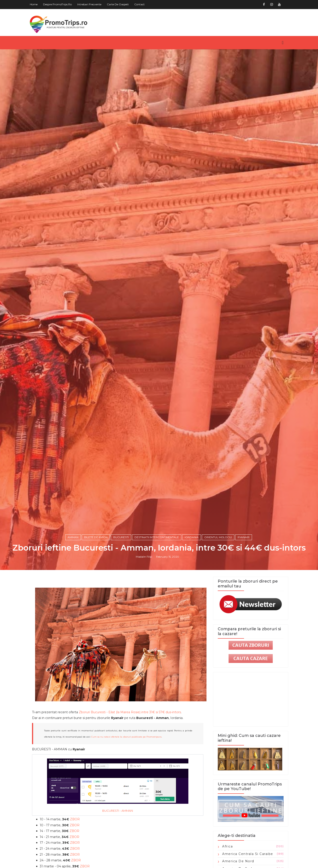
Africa (227, 846)
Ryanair (244, 537)
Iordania (192, 537)
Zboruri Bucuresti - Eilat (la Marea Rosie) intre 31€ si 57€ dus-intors (130, 712)
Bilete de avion (96, 537)
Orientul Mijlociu (218, 537)
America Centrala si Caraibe (248, 854)
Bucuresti (121, 537)
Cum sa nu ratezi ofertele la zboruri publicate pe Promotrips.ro (126, 737)
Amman (73, 537)
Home (34, 4)
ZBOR (75, 819)
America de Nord (238, 861)
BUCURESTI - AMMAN (118, 811)
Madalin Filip (144, 557)
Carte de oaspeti (118, 4)
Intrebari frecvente (89, 4)
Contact (139, 4)
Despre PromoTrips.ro (57, 4)
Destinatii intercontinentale (157, 537)
